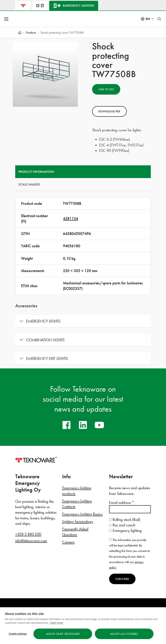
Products (31, 33)
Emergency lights (43, 321)
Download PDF (109, 111)
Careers (68, 542)
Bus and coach (122, 525)
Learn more (56, 623)
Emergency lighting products (77, 491)
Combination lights (45, 340)
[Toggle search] (159, 19)
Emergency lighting (125, 530)
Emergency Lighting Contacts (77, 504)
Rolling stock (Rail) (125, 519)
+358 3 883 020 (28, 534)
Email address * (122, 502)
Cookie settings (18, 634)
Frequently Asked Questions (75, 532)
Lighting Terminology (78, 521)
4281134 (70, 219)
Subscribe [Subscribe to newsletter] (122, 579)
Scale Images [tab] (29, 184)
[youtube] (99, 425)
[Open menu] (7, 19)
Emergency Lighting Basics (82, 514)
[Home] (20, 33)
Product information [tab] (36, 172)
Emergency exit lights (47, 358)
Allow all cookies (124, 634)
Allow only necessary (63, 634)
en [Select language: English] (148, 19)
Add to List (106, 89)
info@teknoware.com (31, 541)
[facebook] (66, 425)
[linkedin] (83, 425)
